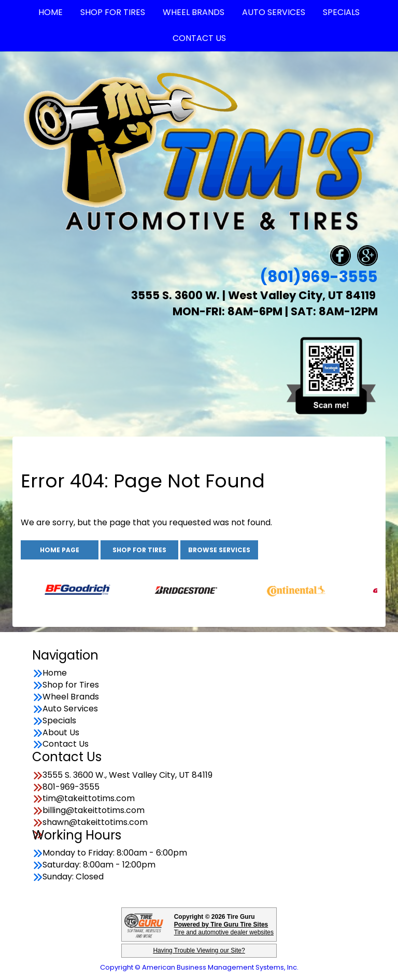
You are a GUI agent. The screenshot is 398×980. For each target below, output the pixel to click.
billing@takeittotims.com (94, 810)
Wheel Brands (71, 697)
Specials (59, 721)
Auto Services (70, 709)
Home (55, 673)
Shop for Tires (139, 550)
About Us (61, 733)
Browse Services (219, 550)
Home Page (60, 550)
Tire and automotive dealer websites (224, 928)
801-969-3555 (71, 787)
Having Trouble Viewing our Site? (199, 950)
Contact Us (199, 38)
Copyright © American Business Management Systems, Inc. (199, 967)
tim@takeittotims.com (89, 799)
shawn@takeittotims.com (95, 822)
